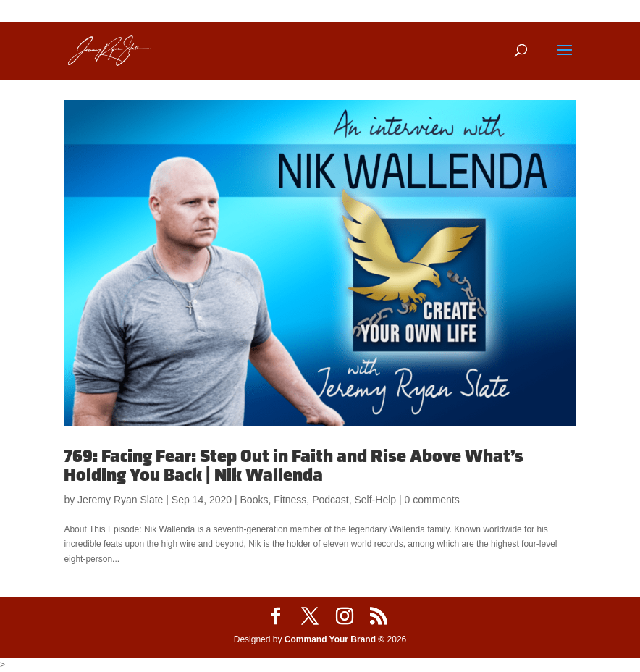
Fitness (290, 500)
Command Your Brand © (334, 639)
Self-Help (376, 500)
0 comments (432, 500)
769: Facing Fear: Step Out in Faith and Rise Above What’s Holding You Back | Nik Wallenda (294, 466)
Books (254, 500)
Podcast (330, 500)
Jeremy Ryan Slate (120, 500)
